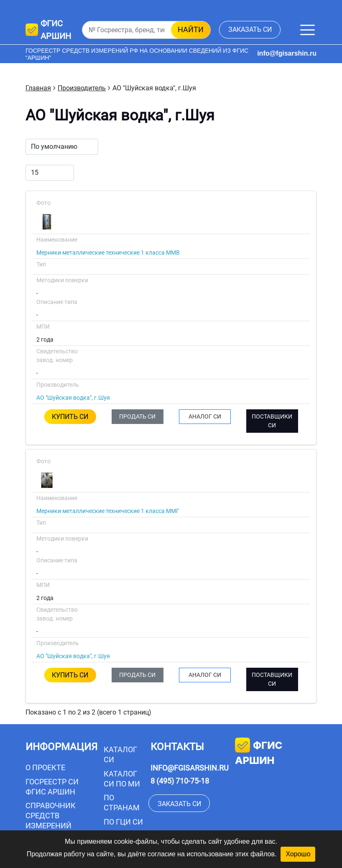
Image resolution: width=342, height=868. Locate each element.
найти (191, 29)
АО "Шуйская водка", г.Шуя (73, 398)
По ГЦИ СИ (123, 822)
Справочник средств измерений (51, 816)
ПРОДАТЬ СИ (137, 416)
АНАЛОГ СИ (205, 416)
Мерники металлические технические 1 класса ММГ (108, 511)
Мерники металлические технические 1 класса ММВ (108, 253)
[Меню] (308, 30)
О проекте (45, 767)
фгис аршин (259, 752)
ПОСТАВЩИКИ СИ (272, 421)
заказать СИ (250, 29)
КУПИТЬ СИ (70, 417)
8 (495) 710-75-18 (180, 781)
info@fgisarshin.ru (287, 53)
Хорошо (298, 854)
